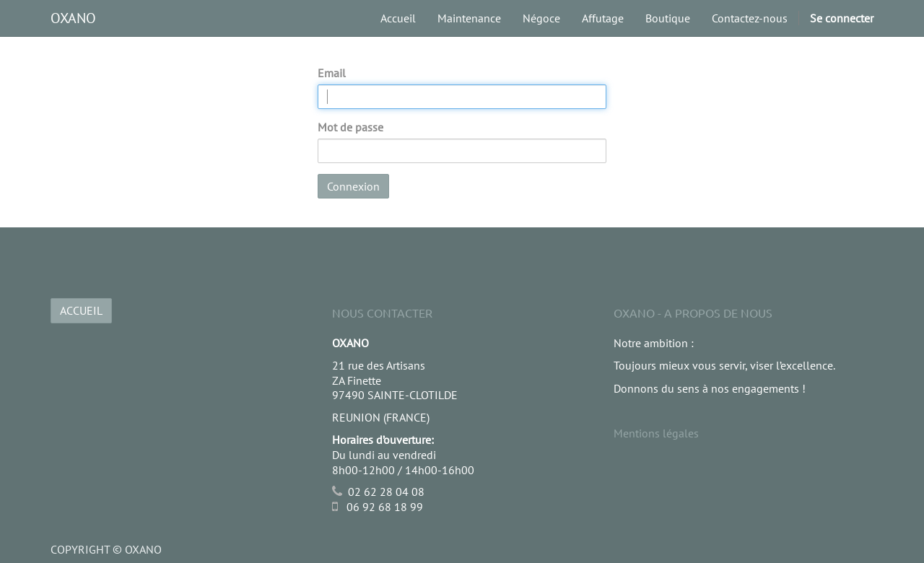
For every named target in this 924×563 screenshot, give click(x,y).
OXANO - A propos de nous (693, 313)
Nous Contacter (382, 313)
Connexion (353, 186)
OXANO (73, 18)
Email (332, 73)
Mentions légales (656, 433)
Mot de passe (350, 127)
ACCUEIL (81, 310)
